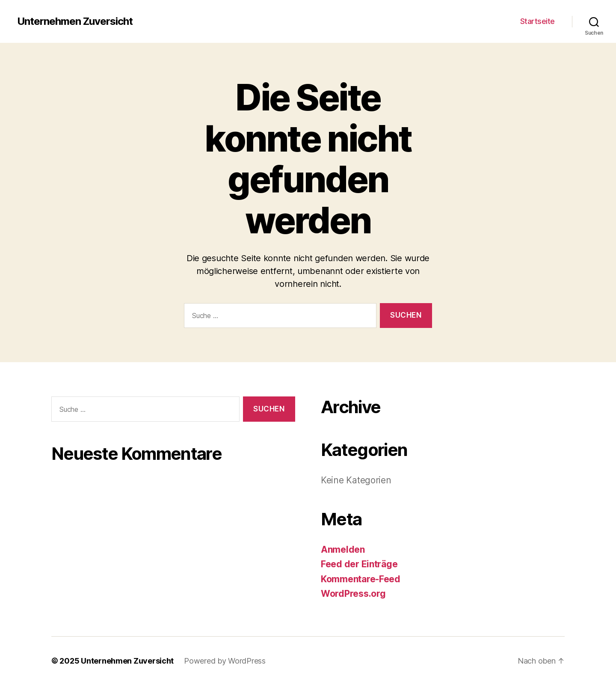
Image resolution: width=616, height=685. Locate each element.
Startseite (538, 21)
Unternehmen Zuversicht (75, 21)
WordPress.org (353, 594)
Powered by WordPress (225, 661)
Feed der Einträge (359, 564)
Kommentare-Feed (361, 579)
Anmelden (343, 549)
